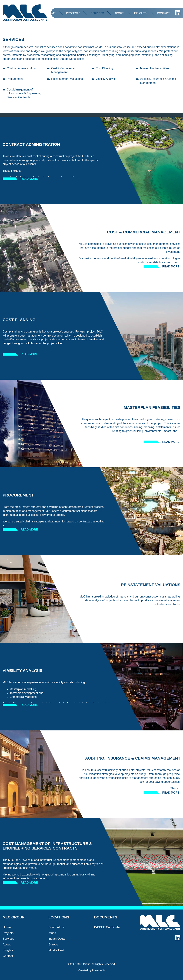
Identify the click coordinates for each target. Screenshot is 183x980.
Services (97, 13)
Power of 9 (98, 970)
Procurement (15, 79)
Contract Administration (21, 68)
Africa (52, 933)
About (119, 13)
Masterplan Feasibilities (155, 68)
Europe (53, 944)
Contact (163, 13)
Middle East (56, 950)
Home (52, 13)
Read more (29, 179)
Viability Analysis (106, 79)
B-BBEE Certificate (107, 927)
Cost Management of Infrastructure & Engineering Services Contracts (24, 93)
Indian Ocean (57, 939)
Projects (73, 13)
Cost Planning (104, 68)
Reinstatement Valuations (67, 79)
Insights (140, 13)
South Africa (57, 927)
